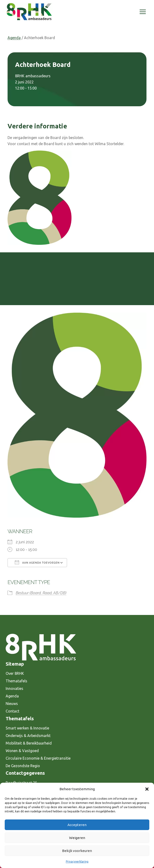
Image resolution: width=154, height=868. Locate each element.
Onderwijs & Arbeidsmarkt (28, 736)
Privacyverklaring (77, 862)
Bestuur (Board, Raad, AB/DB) (41, 593)
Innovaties (14, 688)
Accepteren (77, 825)
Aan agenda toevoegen (37, 562)
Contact (12, 711)
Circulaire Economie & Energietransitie (38, 758)
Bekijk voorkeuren (77, 851)
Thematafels (16, 681)
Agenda (14, 38)
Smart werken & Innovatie (27, 728)
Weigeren (77, 838)
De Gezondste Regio (23, 766)
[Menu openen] (143, 12)
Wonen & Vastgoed (22, 751)
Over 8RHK (15, 673)
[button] (147, 789)
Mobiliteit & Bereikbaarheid (29, 743)
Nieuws (12, 704)
